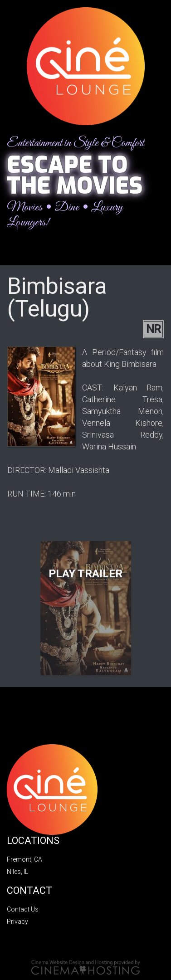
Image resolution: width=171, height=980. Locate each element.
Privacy (17, 921)
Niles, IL (17, 872)
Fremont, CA (24, 859)
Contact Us (23, 909)
